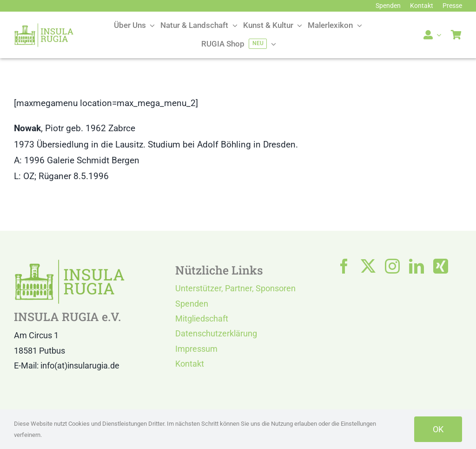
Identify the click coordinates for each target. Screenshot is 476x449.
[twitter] (368, 266)
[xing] (441, 266)
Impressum (196, 349)
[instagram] (392, 266)
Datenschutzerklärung (216, 333)
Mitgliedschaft (202, 318)
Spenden (192, 304)
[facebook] (344, 266)
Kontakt (190, 364)
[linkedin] (416, 266)
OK (438, 429)
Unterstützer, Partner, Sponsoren (235, 288)
